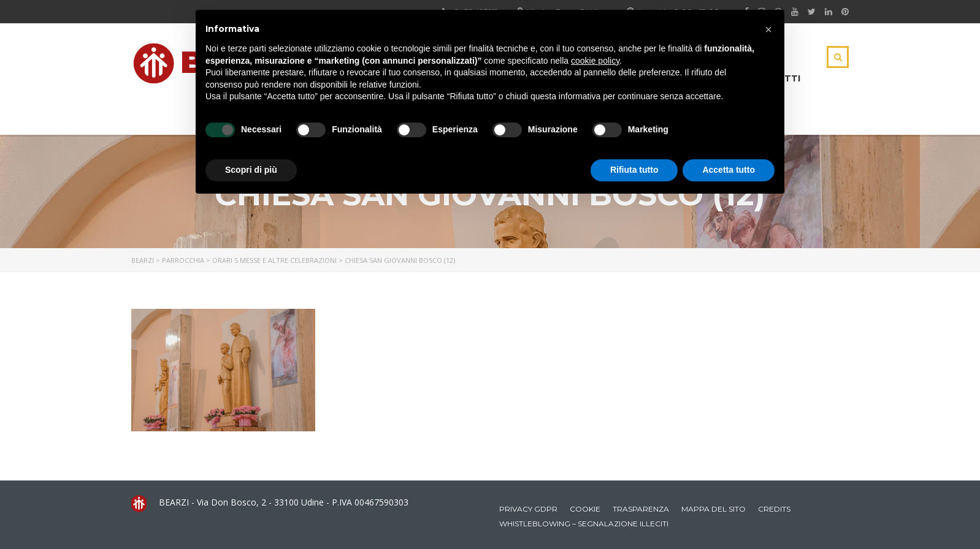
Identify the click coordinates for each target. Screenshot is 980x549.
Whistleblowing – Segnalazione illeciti (584, 524)
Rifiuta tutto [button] (634, 170)
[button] (768, 29)
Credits (774, 509)
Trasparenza (641, 509)
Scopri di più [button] (251, 170)
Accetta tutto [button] (729, 170)
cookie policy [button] (595, 61)
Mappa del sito (714, 509)
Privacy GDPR (528, 509)
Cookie (585, 509)
